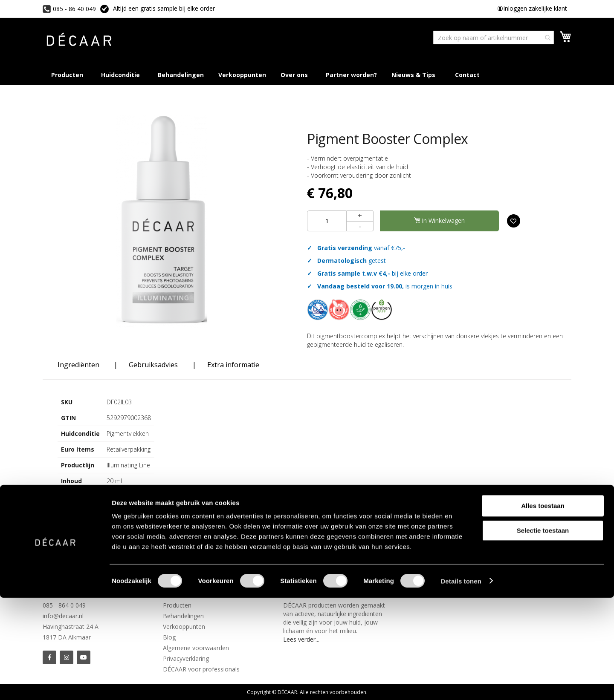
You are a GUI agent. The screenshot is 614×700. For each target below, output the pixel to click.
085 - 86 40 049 (74, 9)
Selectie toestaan (543, 632)
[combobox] (494, 37)
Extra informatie (233, 365)
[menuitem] (415, 75)
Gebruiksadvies (153, 365)
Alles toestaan (543, 608)
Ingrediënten (78, 365)
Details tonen (461, 683)
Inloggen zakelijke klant (535, 8)
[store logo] (79, 41)
